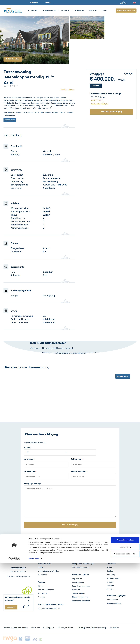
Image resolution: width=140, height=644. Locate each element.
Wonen (41, 586)
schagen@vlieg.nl (100, 104)
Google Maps (123, 377)
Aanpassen (122, 628)
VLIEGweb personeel (81, 567)
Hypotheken (65, 11)
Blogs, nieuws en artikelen (48, 571)
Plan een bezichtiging (111, 112)
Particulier (34, 3)
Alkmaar (110, 556)
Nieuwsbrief (43, 575)
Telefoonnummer (79, 472)
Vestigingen (93, 11)
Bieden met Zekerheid (81, 601)
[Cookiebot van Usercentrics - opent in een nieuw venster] (14, 640)
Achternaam (77, 460)
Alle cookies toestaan (122, 621)
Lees (10, 120)
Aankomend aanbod (46, 590)
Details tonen (34, 640)
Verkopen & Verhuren (49, 11)
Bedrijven (42, 597)
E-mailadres (30, 472)
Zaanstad (110, 589)
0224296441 (97, 100)
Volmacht (76, 590)
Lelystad (110, 582)
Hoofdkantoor (112, 600)
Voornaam (29, 460)
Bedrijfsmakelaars (114, 603)
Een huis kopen (32, 11)
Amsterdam (111, 560)
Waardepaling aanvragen (126, 10)
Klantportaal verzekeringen (83, 564)
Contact (104, 11)
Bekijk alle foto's (14, 58)
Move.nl (75, 556)
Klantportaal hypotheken (82, 560)
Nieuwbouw (43, 594)
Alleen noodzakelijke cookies (122, 635)
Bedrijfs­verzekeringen (81, 586)
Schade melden (78, 594)
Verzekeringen (79, 11)
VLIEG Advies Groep (46, 556)
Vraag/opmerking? (32, 484)
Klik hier (53, 357)
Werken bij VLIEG (45, 564)
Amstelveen (111, 564)
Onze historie (43, 560)
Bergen (109, 567)
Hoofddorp (111, 575)
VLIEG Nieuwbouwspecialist (49, 609)
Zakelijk (47, 3)
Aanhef (28, 448)
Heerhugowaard (113, 578)
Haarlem (110, 571)
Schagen (110, 586)
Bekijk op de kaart (68, 90)
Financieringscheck (80, 597)
